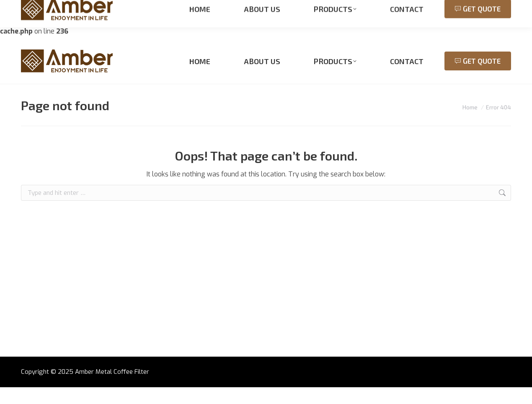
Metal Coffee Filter (122, 388)
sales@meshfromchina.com (128, 46)
